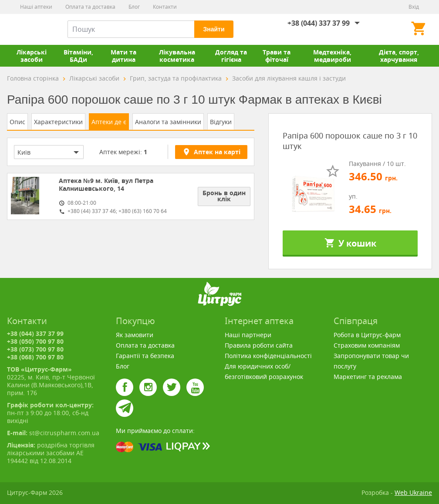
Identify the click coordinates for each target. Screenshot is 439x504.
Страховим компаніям (367, 345)
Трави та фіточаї (277, 56)
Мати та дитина (123, 56)
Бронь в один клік (224, 196)
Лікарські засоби (32, 56)
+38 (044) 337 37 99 (319, 23)
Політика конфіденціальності (268, 356)
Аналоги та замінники (168, 122)
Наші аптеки (36, 7)
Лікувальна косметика (177, 56)
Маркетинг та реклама (368, 377)
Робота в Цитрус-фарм (367, 335)
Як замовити (135, 335)
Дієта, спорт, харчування (399, 56)
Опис (17, 122)
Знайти (214, 29)
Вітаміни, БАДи (78, 56)
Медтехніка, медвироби (332, 56)
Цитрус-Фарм (27, 29)
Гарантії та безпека (145, 356)
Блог (134, 7)
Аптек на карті (211, 152)
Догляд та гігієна (231, 56)
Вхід (414, 7)
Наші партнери (248, 335)
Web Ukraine (413, 492)
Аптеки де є (109, 122)
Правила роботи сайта (259, 345)
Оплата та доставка (90, 7)
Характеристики (58, 122)
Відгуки (221, 122)
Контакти (165, 7)
